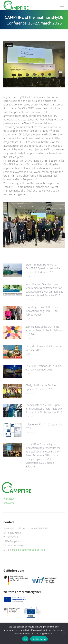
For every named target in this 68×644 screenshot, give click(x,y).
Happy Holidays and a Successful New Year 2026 (44, 348)
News (9, 45)
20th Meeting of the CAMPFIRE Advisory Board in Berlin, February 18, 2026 (45, 330)
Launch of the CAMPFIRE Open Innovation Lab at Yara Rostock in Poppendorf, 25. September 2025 (44, 408)
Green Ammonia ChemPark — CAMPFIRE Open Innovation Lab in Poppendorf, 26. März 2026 (45, 268)
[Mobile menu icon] (62, 5)
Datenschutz (10, 503)
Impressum (9, 499)
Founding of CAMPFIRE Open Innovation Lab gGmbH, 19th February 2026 (42, 311)
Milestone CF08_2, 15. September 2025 (44, 426)
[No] (64, 633)
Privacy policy (39, 639)
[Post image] (13, 270)
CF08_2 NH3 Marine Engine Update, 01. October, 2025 (41, 387)
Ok (25, 639)
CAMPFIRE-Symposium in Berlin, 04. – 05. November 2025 (44, 368)
